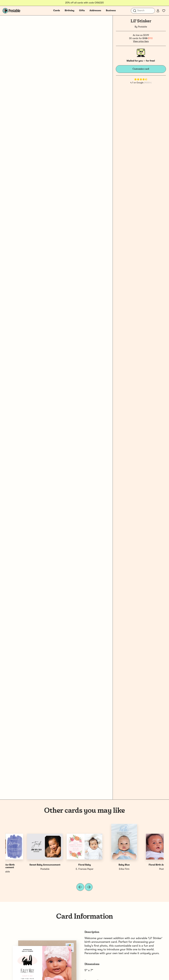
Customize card (141, 69)
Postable (142, 27)
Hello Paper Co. (104, 869)
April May (65, 869)
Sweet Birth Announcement (104, 865)
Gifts (82, 11)
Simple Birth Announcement (65, 865)
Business (111, 11)
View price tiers (141, 41)
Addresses (95, 11)
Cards (57, 11)
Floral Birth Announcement (25, 865)
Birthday (70, 11)
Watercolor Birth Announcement (144, 866)
